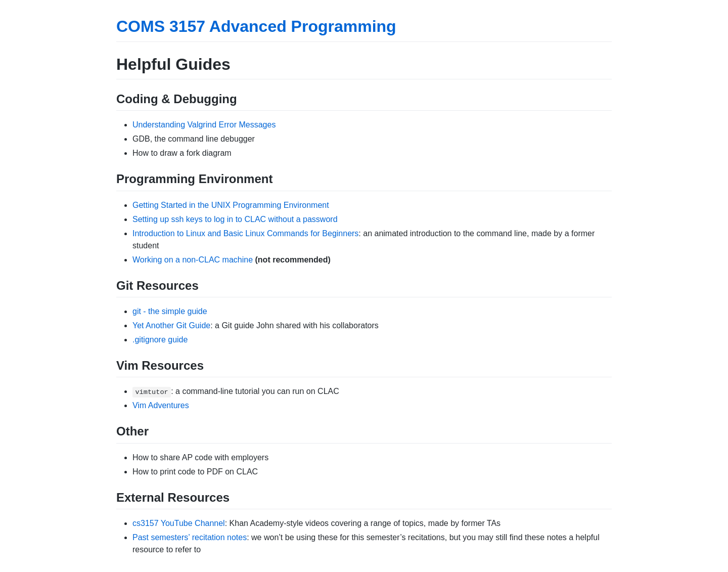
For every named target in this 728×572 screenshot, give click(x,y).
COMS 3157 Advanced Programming (256, 26)
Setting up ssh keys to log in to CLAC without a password (235, 219)
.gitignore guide (160, 340)
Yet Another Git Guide (171, 325)
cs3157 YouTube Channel (179, 523)
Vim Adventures (161, 405)
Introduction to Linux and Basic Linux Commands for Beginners (245, 233)
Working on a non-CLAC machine (193, 260)
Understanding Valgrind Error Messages (204, 125)
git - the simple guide (170, 311)
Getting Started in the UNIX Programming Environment (231, 205)
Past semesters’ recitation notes (190, 537)
